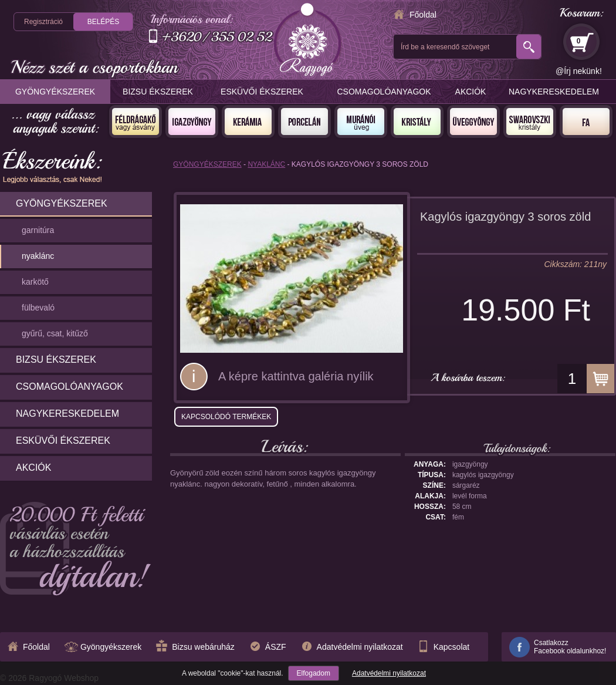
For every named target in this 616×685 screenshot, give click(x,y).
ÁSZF (276, 647)
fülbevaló (38, 308)
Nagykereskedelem (554, 92)
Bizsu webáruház (203, 647)
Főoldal (423, 15)
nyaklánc (38, 256)
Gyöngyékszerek (55, 92)
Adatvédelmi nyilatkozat (389, 673)
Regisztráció (43, 22)
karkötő (35, 282)
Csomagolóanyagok (384, 92)
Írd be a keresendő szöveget (445, 47)
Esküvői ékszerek (262, 92)
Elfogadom (314, 673)
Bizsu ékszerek (158, 92)
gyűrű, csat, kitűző (55, 333)
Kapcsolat (451, 647)
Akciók (471, 92)
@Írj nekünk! (579, 71)
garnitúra (38, 230)
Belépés (104, 22)
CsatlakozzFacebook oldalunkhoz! (570, 647)
